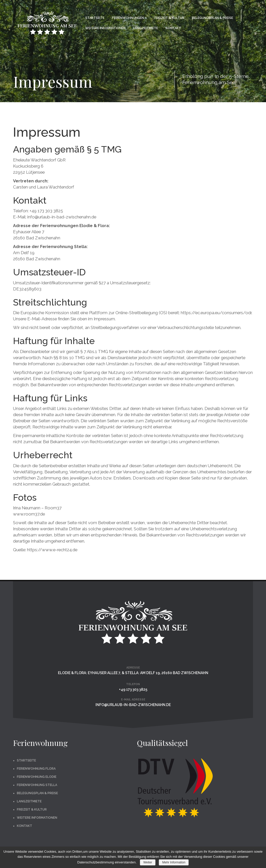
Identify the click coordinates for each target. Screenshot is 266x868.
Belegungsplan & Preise (213, 18)
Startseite (95, 18)
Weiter (148, 862)
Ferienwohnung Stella (37, 785)
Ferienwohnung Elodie (37, 777)
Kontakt (173, 28)
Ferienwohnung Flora (36, 769)
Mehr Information (174, 862)
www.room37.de (29, 514)
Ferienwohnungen (129, 18)
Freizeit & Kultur (169, 18)
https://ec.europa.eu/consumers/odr (216, 313)
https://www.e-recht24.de (52, 550)
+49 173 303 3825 (133, 689)
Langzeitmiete (146, 28)
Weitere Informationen (105, 28)
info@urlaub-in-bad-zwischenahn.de (133, 705)
